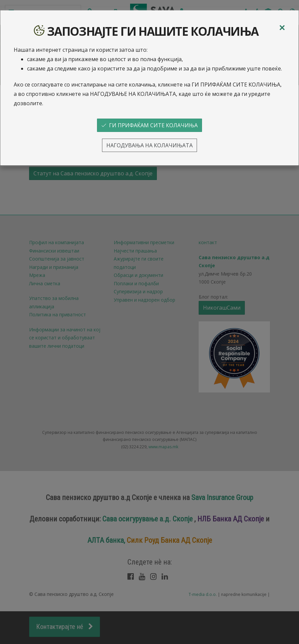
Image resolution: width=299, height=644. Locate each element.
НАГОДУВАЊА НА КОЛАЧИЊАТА (149, 145)
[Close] (282, 28)
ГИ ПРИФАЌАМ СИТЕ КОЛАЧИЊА (149, 125)
